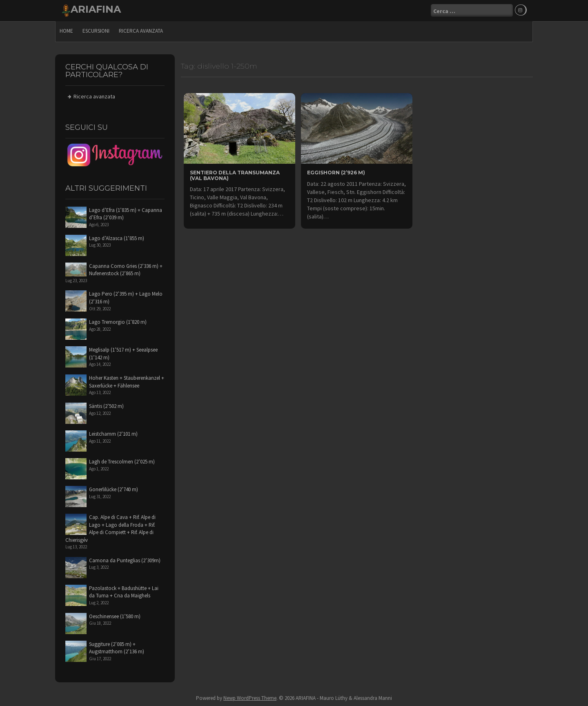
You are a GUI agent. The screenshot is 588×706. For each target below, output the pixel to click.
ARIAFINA (96, 9)
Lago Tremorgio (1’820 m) (118, 322)
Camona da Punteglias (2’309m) (125, 560)
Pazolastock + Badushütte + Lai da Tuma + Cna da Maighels (124, 592)
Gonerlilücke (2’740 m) (114, 489)
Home (66, 31)
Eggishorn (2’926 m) (336, 173)
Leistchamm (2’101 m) (113, 434)
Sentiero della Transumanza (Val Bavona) (235, 175)
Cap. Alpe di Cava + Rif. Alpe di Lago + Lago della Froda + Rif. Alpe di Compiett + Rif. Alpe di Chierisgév (110, 529)
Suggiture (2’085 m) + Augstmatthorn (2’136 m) (117, 648)
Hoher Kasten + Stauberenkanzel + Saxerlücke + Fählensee (127, 382)
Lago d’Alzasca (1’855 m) (117, 238)
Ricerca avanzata (141, 31)
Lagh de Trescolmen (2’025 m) (122, 462)
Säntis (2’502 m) (106, 406)
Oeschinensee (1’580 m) (115, 616)
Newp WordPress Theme (250, 698)
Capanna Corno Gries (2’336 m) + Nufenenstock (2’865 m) (126, 270)
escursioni (96, 31)
